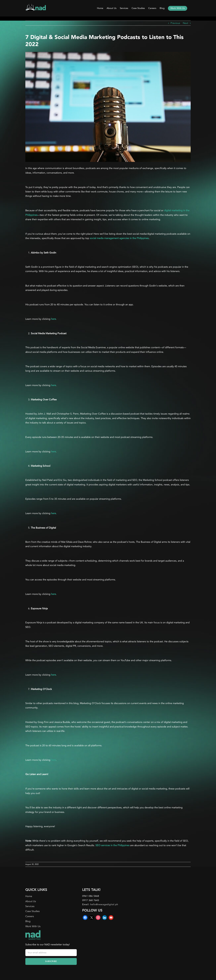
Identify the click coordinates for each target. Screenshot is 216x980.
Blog (28, 921)
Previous (175, 23)
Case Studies (33, 911)
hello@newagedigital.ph (104, 904)
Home (29, 896)
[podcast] (108, 107)
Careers (30, 916)
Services (30, 906)
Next (185, 23)
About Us (31, 901)
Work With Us (33, 926)
